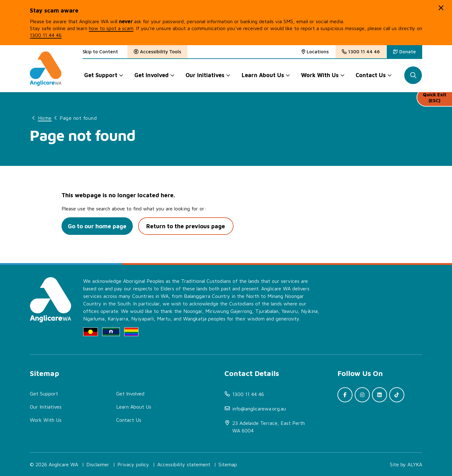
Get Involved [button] (151, 75)
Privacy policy (133, 464)
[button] (441, 8)
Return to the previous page (189, 226)
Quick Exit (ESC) (434, 100)
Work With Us (46, 420)
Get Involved (130, 394)
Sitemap (228, 464)
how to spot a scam (111, 28)
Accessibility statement (184, 464)
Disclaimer (98, 464)
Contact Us (129, 420)
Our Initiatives (46, 407)
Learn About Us (134, 407)
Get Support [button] (101, 75)
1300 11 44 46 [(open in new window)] (46, 35)
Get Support (44, 394)
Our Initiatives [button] (205, 75)
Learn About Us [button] (263, 75)
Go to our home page (98, 226)
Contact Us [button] (371, 75)
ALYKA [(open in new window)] (415, 464)
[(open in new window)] (404, 52)
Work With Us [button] (320, 75)
